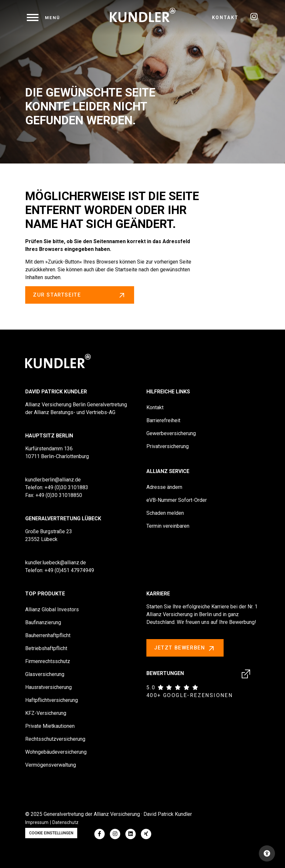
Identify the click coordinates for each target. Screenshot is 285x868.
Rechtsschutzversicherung (55, 739)
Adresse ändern (164, 487)
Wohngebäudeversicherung (56, 752)
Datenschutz (65, 822)
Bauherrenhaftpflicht (48, 635)
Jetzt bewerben (185, 648)
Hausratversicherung (48, 687)
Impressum (37, 822)
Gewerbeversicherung (171, 433)
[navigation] (44, 18)
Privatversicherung (168, 446)
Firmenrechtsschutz (48, 661)
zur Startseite (80, 295)
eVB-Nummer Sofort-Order (177, 500)
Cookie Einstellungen (51, 833)
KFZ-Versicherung (46, 713)
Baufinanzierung (43, 622)
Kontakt (225, 17)
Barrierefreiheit (163, 420)
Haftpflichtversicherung (52, 700)
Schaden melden (165, 513)
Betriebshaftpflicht (46, 648)
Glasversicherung (45, 674)
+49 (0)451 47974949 (69, 570)
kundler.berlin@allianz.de (53, 480)
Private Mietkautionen (50, 726)
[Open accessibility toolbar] (267, 853)
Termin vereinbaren (168, 526)
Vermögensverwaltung (51, 765)
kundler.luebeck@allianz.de (56, 563)
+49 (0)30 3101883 (66, 487)
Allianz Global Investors (52, 609)
